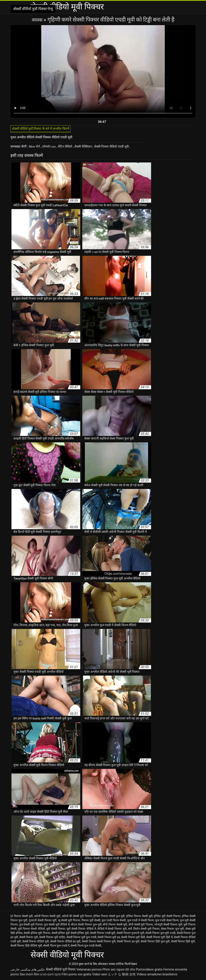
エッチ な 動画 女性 (122, 975)
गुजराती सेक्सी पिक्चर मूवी (43, 921)
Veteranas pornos (89, 971)
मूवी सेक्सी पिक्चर (56, 930)
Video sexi (99, 975)
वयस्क (38, 20)
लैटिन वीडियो (67, 148)
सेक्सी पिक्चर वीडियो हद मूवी (65, 943)
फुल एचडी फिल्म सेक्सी (114, 921)
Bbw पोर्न (35, 148)
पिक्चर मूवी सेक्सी (91, 921)
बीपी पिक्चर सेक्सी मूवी (115, 926)
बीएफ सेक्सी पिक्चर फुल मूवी (86, 926)
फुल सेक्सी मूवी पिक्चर (31, 926)
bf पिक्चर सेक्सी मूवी (22, 917)
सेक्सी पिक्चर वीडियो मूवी (36, 943)
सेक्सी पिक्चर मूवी (29, 938)
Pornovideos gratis (149, 971)
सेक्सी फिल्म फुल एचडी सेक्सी (86, 947)
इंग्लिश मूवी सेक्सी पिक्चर (167, 917)
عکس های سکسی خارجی (28, 971)
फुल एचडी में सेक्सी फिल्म (140, 921)
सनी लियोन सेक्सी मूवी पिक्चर (144, 930)
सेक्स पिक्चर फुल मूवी (173, 930)
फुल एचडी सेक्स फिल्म (167, 921)
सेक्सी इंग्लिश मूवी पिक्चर (37, 934)
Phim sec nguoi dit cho (119, 971)
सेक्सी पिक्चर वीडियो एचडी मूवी (117, 148)
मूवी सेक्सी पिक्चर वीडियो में (81, 930)
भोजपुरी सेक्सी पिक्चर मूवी (168, 926)
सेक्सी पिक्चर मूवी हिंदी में (159, 938)
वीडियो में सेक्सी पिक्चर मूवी (112, 930)
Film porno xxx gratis (76, 975)
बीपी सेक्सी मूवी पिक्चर (141, 926)
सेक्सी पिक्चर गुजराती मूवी (130, 934)
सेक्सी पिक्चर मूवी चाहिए (52, 938)
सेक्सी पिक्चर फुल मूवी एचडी (160, 934)
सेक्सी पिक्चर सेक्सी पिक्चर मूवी (99, 943)
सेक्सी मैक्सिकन (87, 148)
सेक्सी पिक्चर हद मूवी (128, 943)
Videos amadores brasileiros (157, 975)
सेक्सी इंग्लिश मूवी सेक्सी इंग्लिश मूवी (70, 934)
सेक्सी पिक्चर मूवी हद (109, 938)
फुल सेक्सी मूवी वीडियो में (57, 926)
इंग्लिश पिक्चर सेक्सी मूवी (139, 917)
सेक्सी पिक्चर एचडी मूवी (103, 934)
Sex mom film (29, 975)
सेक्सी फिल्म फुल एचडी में (56, 947)
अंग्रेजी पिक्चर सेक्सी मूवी (47, 917)
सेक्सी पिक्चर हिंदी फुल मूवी (155, 943)
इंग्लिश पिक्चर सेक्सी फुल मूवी (109, 917)
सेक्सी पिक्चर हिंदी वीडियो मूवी (26, 947)
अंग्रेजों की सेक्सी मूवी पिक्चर (77, 917)
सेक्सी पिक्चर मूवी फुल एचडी (81, 938)
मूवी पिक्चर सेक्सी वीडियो (31, 930)
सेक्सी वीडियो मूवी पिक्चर (61, 971)
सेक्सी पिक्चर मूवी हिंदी (133, 938)
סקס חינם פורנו (50, 975)
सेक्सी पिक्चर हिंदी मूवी (183, 943)
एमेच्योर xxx (50, 148)
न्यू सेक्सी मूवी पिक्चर (69, 921)
